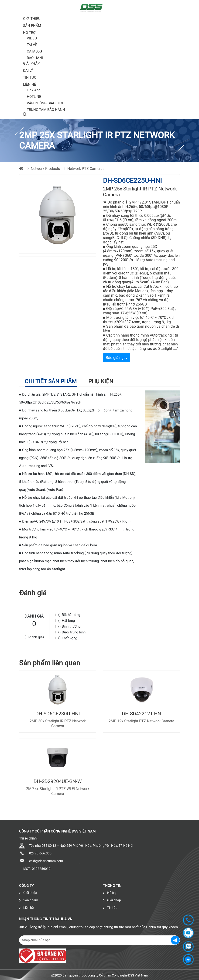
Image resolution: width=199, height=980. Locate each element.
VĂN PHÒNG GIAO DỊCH (46, 103)
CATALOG (34, 51)
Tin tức (30, 77)
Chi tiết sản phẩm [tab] (51, 381)
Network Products (45, 169)
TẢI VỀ (32, 45)
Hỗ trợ (29, 33)
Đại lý (28, 70)
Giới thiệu (32, 19)
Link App (34, 90)
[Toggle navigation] (173, 7)
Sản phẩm (29, 900)
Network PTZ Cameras (86, 169)
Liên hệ (30, 84)
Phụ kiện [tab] (101, 381)
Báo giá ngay (117, 358)
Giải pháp (31, 63)
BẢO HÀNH (36, 58)
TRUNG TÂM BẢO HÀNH (46, 110)
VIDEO (32, 38)
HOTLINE (34, 97)
